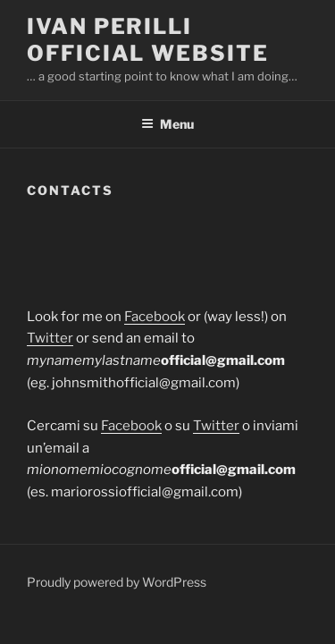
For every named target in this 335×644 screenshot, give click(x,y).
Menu (167, 124)
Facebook (155, 317)
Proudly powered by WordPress (117, 582)
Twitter (50, 338)
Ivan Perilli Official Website (148, 40)
